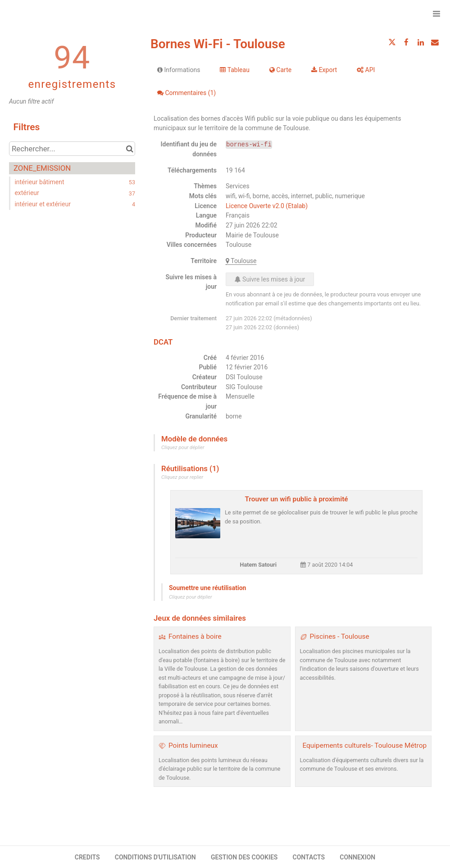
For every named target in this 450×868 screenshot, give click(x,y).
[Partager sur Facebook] (406, 42)
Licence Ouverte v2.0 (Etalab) (267, 206)
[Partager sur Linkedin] (421, 42)
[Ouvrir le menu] (436, 14)
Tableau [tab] (234, 70)
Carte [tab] (280, 70)
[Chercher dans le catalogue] (130, 149)
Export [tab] (324, 70)
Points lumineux (193, 745)
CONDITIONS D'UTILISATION (155, 857)
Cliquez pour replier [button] (182, 477)
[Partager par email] (435, 42)
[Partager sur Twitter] (392, 42)
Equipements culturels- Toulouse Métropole (369, 745)
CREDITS (87, 857)
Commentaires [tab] (186, 93)
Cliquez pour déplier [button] (183, 448)
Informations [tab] (179, 70)
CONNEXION (357, 857)
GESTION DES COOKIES (244, 857)
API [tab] (366, 70)
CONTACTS (309, 857)
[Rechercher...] (72, 149)
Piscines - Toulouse (340, 636)
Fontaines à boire (195, 636)
